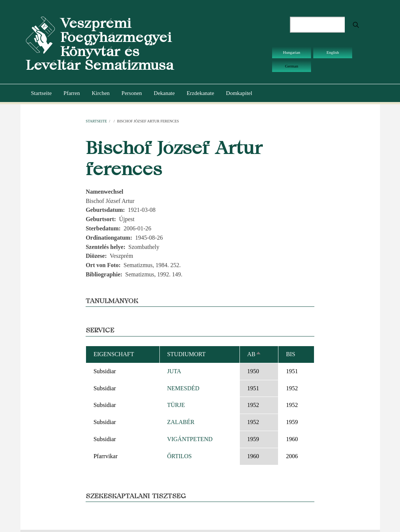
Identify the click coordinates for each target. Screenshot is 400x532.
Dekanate (164, 93)
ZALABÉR (181, 422)
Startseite (42, 93)
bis (290, 354)
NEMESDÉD (183, 388)
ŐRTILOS (180, 456)
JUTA (174, 371)
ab (254, 354)
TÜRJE (176, 405)
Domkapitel (239, 93)
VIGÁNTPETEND (190, 439)
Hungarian (291, 52)
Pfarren (72, 93)
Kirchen (100, 93)
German (292, 66)
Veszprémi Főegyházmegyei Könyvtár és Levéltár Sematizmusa (100, 44)
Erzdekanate (200, 93)
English (333, 52)
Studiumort (186, 354)
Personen (132, 93)
